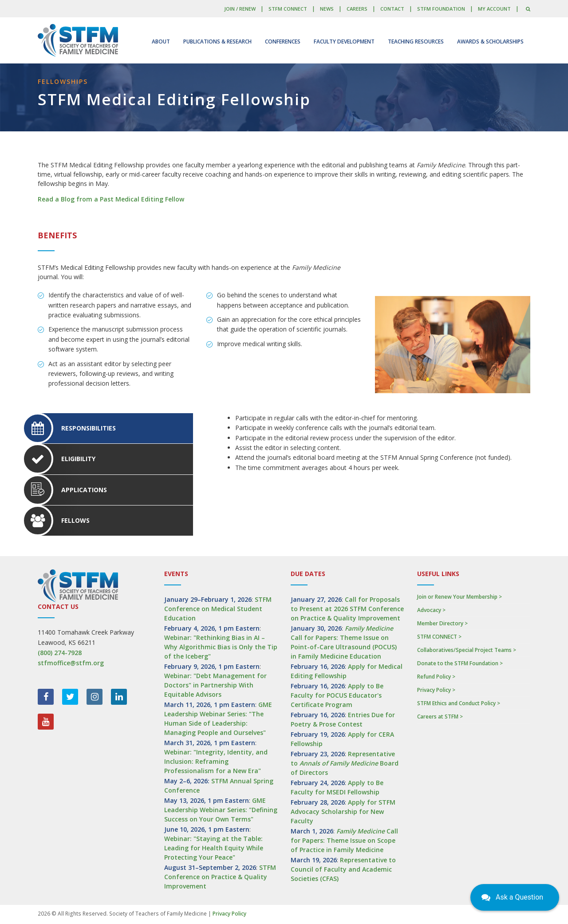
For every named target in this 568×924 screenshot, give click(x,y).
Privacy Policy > (436, 690)
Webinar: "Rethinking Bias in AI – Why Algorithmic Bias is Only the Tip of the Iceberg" (221, 647)
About (161, 41)
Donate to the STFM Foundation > (460, 663)
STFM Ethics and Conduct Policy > (459, 703)
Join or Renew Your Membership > (460, 597)
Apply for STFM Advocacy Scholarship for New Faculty (343, 811)
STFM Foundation (441, 9)
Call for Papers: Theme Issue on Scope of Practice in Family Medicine (344, 840)
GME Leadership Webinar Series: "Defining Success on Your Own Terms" (221, 810)
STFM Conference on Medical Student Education (218, 609)
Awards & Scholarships (490, 41)
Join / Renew (240, 9)
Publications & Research (217, 41)
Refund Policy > (436, 677)
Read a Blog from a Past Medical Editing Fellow (111, 199)
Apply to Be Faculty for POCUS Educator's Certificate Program (337, 695)
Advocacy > (431, 610)
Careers (357, 9)
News (327, 9)
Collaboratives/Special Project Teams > (467, 650)
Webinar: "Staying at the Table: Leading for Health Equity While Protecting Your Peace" (214, 848)
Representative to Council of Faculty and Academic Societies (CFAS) (343, 869)
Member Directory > (442, 623)
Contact (392, 9)
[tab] (115, 428)
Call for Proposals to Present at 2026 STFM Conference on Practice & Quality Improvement (347, 609)
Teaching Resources (416, 41)
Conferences (283, 41)
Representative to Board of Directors (345, 763)
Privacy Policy (229, 914)
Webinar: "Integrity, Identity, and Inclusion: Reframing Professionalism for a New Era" (216, 761)
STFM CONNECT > (439, 637)
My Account (494, 9)
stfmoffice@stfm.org (71, 663)
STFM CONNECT (288, 9)
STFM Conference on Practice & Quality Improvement (220, 877)
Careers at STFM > (440, 717)
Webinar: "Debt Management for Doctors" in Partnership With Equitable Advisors (215, 685)
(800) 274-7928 (60, 653)
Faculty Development (344, 41)
